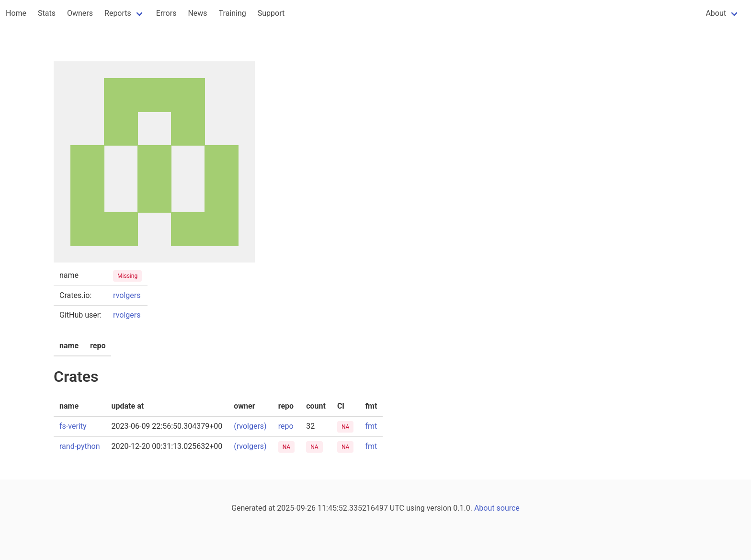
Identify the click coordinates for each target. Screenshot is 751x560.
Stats (47, 13)
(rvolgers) (250, 426)
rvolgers (127, 295)
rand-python (80, 446)
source (508, 508)
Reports (118, 13)
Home (16, 13)
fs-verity (73, 426)
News (197, 13)
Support (271, 13)
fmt (371, 426)
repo (286, 426)
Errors (166, 13)
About (716, 13)
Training (233, 13)
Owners (80, 13)
